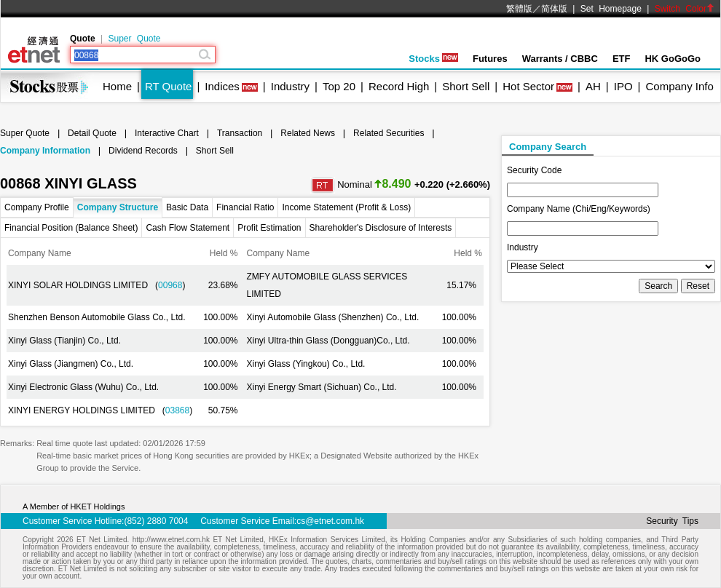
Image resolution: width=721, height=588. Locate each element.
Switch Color (685, 9)
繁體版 (519, 9)
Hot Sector (528, 86)
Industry (290, 86)
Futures (490, 59)
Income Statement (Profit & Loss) (346, 207)
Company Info (679, 86)
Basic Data (187, 207)
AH (593, 86)
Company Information (45, 151)
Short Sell (466, 86)
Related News (308, 133)
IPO (623, 86)
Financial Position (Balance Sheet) (71, 228)
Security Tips (672, 521)
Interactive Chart (167, 133)
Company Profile (37, 207)
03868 (177, 410)
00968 (170, 285)
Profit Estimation (269, 228)
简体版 (554, 9)
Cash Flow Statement (188, 228)
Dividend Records (143, 151)
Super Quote (134, 39)
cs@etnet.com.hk (330, 521)
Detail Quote (92, 133)
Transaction (240, 133)
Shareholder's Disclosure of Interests (381, 228)
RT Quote (168, 86)
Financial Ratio (245, 207)
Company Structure (118, 207)
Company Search (548, 147)
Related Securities (389, 133)
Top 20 (339, 86)
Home (117, 86)
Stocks (433, 59)
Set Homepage (611, 9)
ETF (622, 59)
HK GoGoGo (673, 59)
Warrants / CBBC (560, 59)
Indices (222, 86)
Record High (399, 86)
